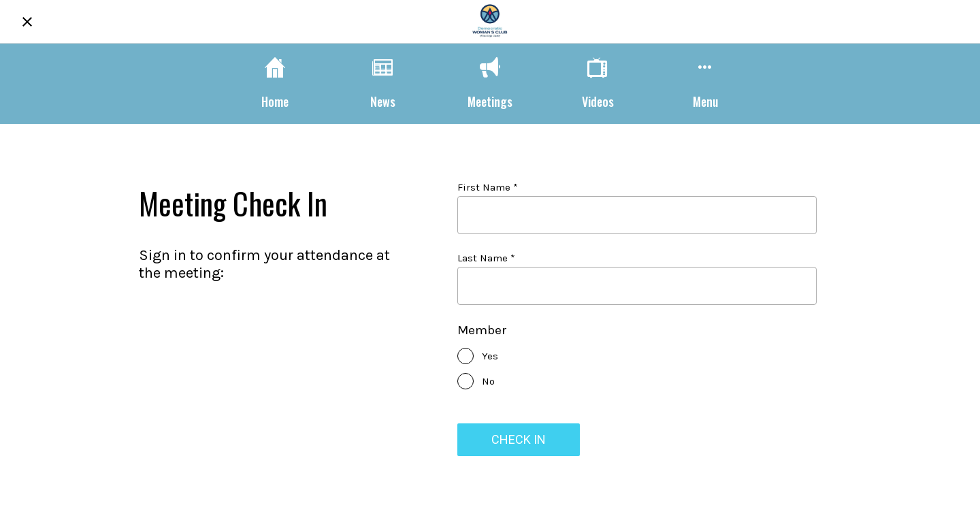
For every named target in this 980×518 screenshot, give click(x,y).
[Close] (27, 22)
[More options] (705, 83)
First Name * (488, 187)
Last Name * (486, 258)
